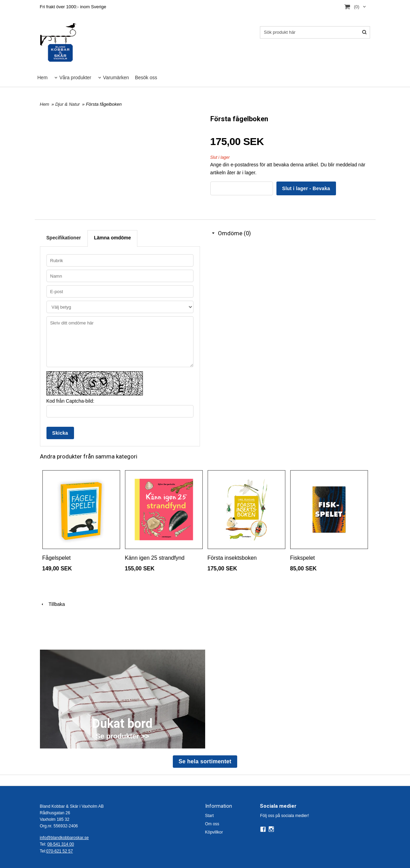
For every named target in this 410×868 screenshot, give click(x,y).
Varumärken (116, 77)
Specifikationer (64, 238)
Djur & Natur (68, 104)
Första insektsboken (232, 558)
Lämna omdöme (112, 238)
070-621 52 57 (59, 851)
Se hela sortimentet (205, 761)
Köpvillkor (214, 832)
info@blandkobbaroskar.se (64, 838)
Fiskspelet (303, 558)
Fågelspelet (57, 558)
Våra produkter (75, 77)
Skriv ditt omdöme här (120, 342)
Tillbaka (52, 604)
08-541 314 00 (61, 844)
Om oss (212, 824)
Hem (43, 77)
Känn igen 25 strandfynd (155, 558)
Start (209, 816)
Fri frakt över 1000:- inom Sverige (73, 7)
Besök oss (146, 77)
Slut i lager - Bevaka (306, 188)
